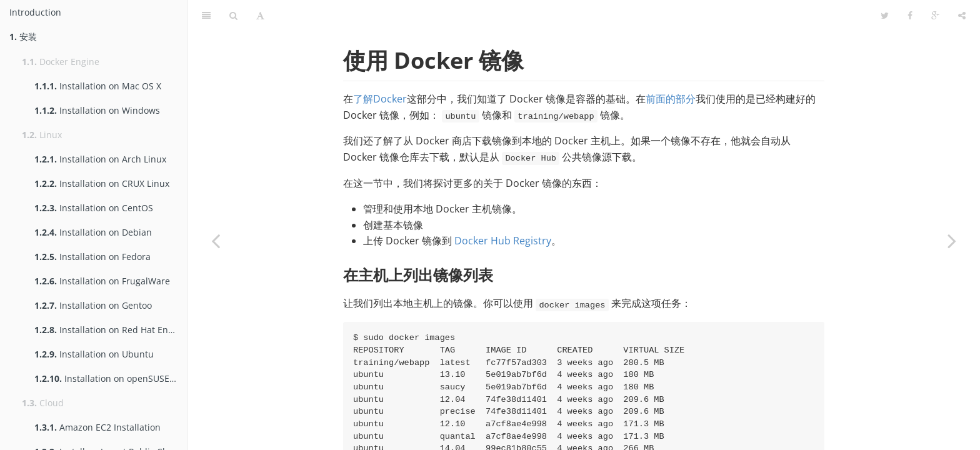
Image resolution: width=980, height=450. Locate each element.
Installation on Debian (93, 232)
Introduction (35, 12)
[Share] (962, 16)
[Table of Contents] (206, 16)
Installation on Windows (97, 110)
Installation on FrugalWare (102, 281)
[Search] (233, 16)
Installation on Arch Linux (100, 159)
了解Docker (380, 99)
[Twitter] (885, 16)
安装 (23, 37)
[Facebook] (910, 16)
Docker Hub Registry (503, 241)
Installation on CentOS (94, 208)
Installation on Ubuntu (94, 354)
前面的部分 (671, 99)
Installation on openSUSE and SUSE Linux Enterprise (111, 378)
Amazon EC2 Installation (97, 427)
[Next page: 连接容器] (952, 241)
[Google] (935, 16)
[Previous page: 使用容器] (216, 241)
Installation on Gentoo (93, 305)
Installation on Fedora (92, 257)
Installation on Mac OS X (98, 86)
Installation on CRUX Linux (102, 183)
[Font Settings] (260, 16)
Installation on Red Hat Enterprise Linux (111, 330)
